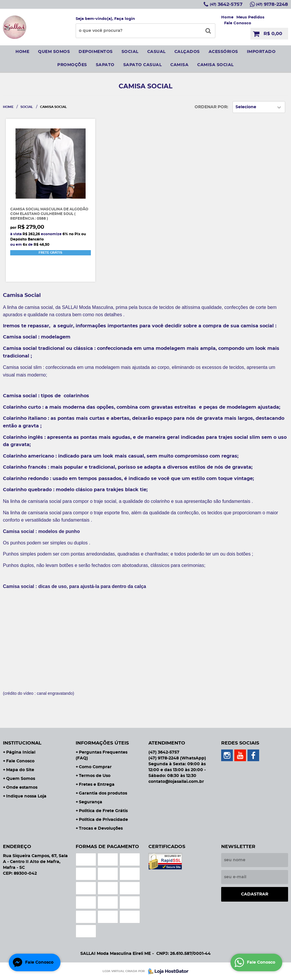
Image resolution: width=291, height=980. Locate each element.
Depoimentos (96, 52)
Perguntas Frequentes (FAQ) (102, 755)
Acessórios (223, 52)
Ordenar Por (211, 107)
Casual (156, 52)
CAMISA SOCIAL (215, 65)
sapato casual (143, 65)
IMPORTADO (261, 52)
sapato (105, 65)
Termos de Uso (95, 776)
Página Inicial (21, 752)
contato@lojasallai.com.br (176, 782)
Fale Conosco (238, 23)
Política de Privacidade (103, 820)
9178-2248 (272, 4)
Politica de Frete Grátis (103, 811)
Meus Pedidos (250, 17)
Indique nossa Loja (26, 796)
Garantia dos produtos (103, 793)
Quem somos (54, 52)
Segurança (91, 802)
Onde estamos (22, 788)
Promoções (72, 65)
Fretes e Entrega (97, 785)
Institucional (22, 743)
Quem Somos (21, 779)
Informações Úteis (102, 743)
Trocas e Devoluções (101, 828)
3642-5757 (226, 4)
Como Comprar (95, 767)
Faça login (125, 19)
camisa (179, 65)
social (130, 52)
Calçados (187, 52)
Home (227, 17)
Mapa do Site (20, 770)
